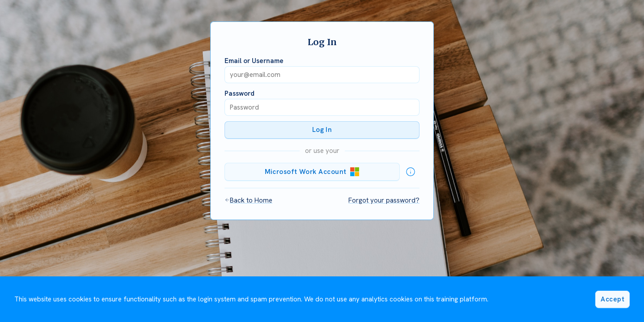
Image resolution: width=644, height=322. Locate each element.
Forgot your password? (384, 200)
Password (239, 93)
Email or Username (254, 61)
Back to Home (248, 200)
